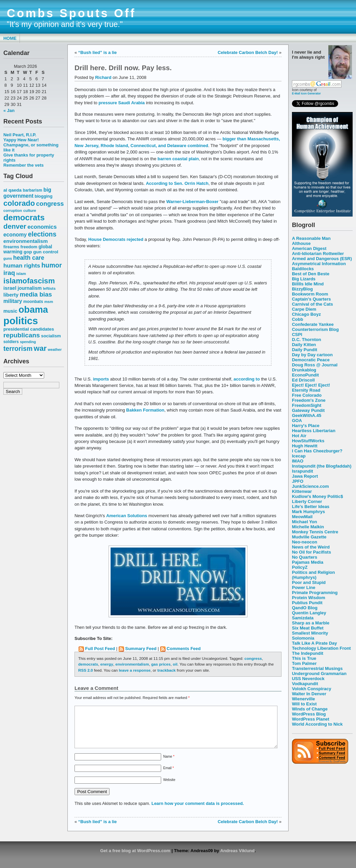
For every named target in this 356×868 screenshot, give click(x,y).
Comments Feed (184, 649)
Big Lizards (304, 279)
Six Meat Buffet (308, 628)
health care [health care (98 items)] (29, 258)
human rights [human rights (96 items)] (22, 265)
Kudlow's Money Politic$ (317, 496)
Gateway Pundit (308, 410)
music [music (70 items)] (10, 311)
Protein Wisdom (308, 598)
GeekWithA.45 (307, 415)
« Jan (9, 110)
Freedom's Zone (309, 400)
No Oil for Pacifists (311, 552)
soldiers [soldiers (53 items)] (11, 342)
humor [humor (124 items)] (52, 265)
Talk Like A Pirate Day (314, 643)
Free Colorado (307, 395)
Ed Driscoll (303, 380)
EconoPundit (305, 375)
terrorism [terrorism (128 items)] (18, 348)
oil (175, 664)
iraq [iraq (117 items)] (9, 273)
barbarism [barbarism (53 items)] (33, 190)
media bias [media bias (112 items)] (36, 294)
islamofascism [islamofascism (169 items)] (29, 281)
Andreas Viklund (237, 859)
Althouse (301, 243)
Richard (103, 77)
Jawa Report (305, 476)
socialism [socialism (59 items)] (51, 336)
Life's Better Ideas (311, 507)
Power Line (304, 587)
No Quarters (305, 557)
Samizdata (303, 618)
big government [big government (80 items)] (27, 193)
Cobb (298, 319)
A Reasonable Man (311, 238)
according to (247, 379)
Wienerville (303, 699)
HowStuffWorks (308, 441)
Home (10, 38)
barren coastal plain (178, 159)
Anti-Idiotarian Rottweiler (318, 254)
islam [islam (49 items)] (21, 274)
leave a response (135, 670)
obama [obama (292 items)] (33, 310)
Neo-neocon (305, 542)
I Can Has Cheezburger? (317, 451)
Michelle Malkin (308, 527)
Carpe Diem (304, 309)
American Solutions (127, 516)
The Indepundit (308, 653)
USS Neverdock (308, 679)
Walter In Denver (309, 694)
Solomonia (303, 638)
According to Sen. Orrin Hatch (177, 183)
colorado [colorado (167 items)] (19, 203)
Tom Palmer (304, 663)
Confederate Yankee (313, 324)
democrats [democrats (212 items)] (24, 217)
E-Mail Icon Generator (306, 93)
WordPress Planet (311, 719)
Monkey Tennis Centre (315, 532)
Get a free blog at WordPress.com (135, 859)
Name (169, 765)
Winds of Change (310, 709)
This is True (304, 658)
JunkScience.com (310, 486)
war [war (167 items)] (40, 348)
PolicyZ (300, 567)
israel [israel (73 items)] (10, 288)
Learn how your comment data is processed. (198, 811)
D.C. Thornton (306, 340)
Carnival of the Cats (313, 304)
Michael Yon (304, 522)
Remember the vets (24, 165)
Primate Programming (315, 593)
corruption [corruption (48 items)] (13, 211)
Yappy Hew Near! (21, 140)
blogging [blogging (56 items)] (44, 196)
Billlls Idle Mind (308, 284)
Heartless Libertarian (314, 431)
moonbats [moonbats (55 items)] (33, 302)
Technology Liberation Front (321, 648)
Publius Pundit (307, 603)
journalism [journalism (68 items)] (30, 288)
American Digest (309, 248)
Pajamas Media (308, 562)
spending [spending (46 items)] (28, 342)
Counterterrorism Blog (315, 329)
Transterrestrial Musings (317, 668)
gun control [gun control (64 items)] (46, 252)
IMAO (298, 461)
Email (169, 776)
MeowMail (302, 517)
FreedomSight (307, 405)
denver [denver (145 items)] (15, 226)
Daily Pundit (305, 350)
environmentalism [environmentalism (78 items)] (26, 241)
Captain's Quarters (311, 299)
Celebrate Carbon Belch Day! (248, 52)
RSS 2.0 (85, 670)
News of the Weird (311, 547)
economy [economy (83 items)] (15, 235)
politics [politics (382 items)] (21, 321)
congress (253, 658)
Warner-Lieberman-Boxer (192, 202)
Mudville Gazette (309, 537)
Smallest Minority (310, 633)
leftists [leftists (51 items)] (49, 288)
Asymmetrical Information (319, 264)
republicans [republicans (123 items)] (22, 335)
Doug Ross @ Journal (315, 365)
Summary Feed (141, 649)
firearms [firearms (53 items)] (11, 247)
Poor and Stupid (309, 582)
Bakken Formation (145, 410)
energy (107, 664)
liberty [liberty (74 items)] (11, 295)
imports (101, 379)
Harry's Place (306, 426)
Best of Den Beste (311, 274)
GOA (297, 421)
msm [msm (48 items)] (49, 302)
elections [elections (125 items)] (42, 234)
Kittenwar (302, 491)
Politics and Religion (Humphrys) (313, 575)
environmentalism (132, 664)
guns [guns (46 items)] (8, 258)
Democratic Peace (311, 360)
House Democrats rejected (116, 239)
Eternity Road (306, 390)
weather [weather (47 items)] (55, 349)
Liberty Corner (307, 501)
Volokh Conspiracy (311, 689)
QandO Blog (305, 608)
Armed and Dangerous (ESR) (322, 259)
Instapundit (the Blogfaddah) (322, 466)
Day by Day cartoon (312, 355)
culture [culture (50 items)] (30, 211)
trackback (167, 670)
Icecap (299, 456)
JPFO (298, 481)
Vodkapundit (305, 684)
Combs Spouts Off (71, 13)
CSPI (297, 334)
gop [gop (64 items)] (28, 252)
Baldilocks (303, 269)
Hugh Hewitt (305, 446)
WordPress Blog (309, 714)
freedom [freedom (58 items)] (29, 247)
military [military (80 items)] (13, 301)
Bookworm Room (310, 294)
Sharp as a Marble (311, 623)
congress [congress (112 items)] (50, 204)
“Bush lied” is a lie (97, 52)
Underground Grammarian (319, 674)
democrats (88, 664)
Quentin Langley (309, 613)
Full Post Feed (100, 649)
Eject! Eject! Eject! (311, 385)
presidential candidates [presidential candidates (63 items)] (29, 329)
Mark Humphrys (308, 512)
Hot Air (299, 436)
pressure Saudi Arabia (122, 103)
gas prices (161, 664)
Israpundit (303, 471)
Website (169, 788)
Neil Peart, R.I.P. (20, 135)
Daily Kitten (304, 345)
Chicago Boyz (306, 314)
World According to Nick (317, 724)
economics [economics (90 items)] (42, 227)
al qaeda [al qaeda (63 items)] (12, 190)
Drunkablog (304, 370)
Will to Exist (304, 704)
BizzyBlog (302, 289)
